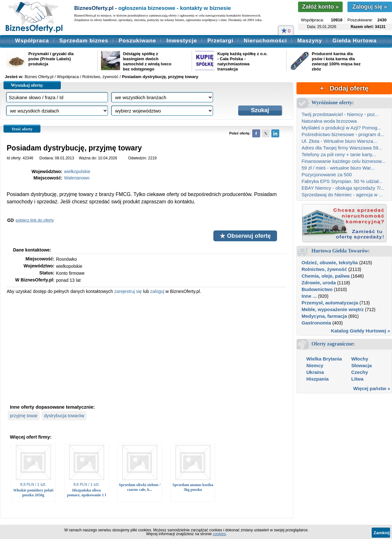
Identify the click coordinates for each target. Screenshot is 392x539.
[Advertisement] (147, 348)
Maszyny (310, 41)
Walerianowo (77, 178)
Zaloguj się (370, 7)
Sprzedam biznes (84, 41)
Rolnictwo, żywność (324, 269)
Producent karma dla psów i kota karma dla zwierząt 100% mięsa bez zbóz (336, 61)
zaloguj (157, 291)
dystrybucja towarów (64, 416)
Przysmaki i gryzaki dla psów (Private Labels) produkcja (51, 59)
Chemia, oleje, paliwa (326, 276)
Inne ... (309, 296)
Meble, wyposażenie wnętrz (333, 309)
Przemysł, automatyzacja (330, 303)
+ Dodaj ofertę (344, 88)
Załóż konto (320, 7)
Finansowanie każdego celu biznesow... (344, 161)
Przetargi (220, 41)
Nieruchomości (265, 41)
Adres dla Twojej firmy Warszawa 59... (342, 148)
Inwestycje (182, 41)
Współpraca (32, 41)
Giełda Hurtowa (355, 41)
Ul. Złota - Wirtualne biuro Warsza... (339, 141)
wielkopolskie (77, 171)
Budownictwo (317, 289)
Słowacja (361, 365)
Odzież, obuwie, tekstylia (330, 262)
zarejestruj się (128, 291)
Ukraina (315, 372)
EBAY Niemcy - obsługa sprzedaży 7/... (343, 188)
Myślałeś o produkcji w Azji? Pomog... (341, 128)
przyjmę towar (24, 416)
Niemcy (315, 365)
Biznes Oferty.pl (39, 77)
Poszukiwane (137, 41)
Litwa (357, 379)
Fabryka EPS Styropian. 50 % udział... (342, 181)
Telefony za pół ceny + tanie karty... (339, 154)
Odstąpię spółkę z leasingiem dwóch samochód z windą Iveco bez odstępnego (147, 61)
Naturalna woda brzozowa (329, 121)
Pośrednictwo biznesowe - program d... (343, 134)
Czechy (360, 372)
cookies (219, 534)
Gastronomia (316, 323)
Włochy (360, 359)
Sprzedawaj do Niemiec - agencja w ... (342, 195)
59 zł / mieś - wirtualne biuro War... (338, 168)
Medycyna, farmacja (324, 316)
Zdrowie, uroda (319, 283)
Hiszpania (317, 379)
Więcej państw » (372, 388)
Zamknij (381, 533)
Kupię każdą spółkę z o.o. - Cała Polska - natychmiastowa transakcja (242, 61)
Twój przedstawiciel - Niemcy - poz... (340, 114)
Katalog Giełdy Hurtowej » (360, 331)
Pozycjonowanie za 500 (327, 175)
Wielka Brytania (324, 359)
